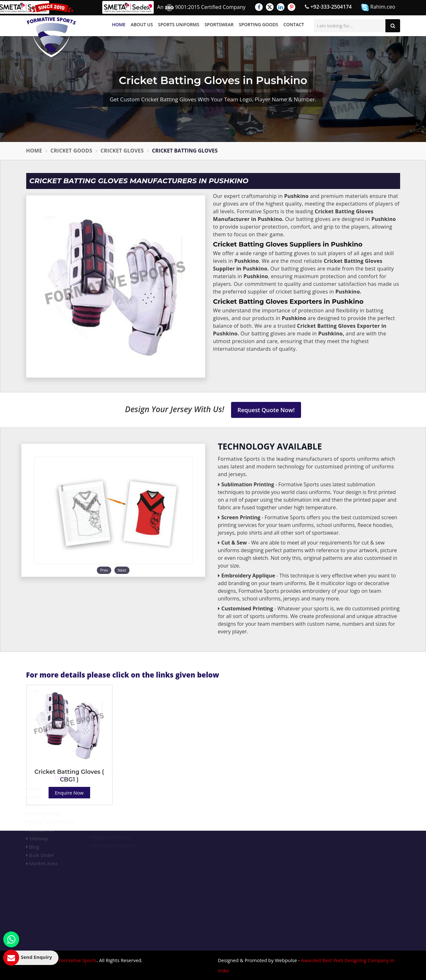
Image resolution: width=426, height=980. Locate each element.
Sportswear (219, 24)
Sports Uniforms (179, 24)
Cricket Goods (71, 151)
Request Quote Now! (266, 410)
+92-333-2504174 (328, 7)
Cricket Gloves (122, 151)
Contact (294, 24)
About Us (142, 24)
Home (119, 24)
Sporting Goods (258, 24)
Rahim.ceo (378, 7)
